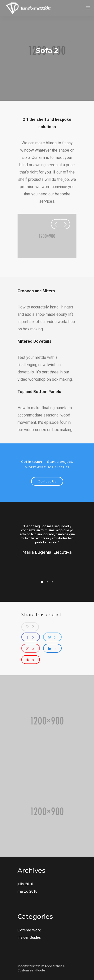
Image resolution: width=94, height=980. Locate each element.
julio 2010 (25, 884)
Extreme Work (29, 930)
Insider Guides (29, 937)
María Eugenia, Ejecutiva (47, 552)
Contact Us (47, 481)
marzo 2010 (27, 891)
